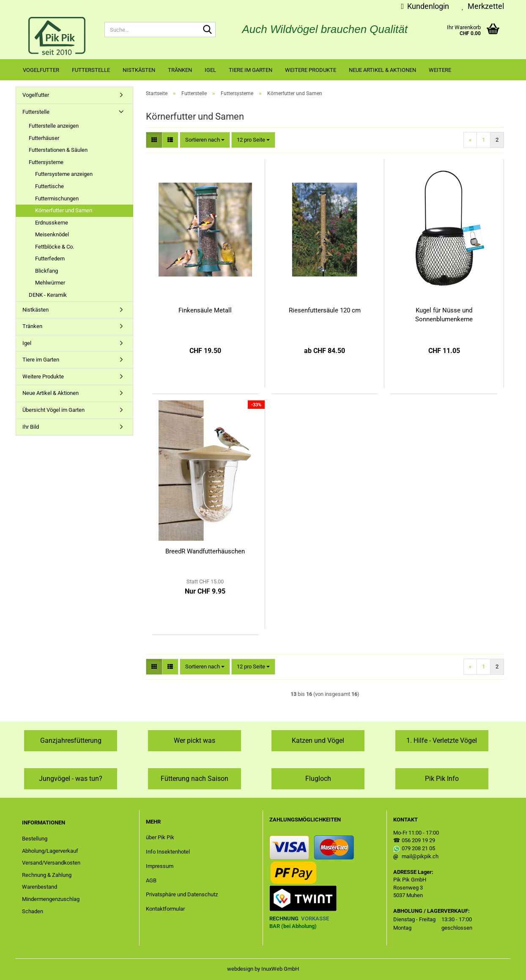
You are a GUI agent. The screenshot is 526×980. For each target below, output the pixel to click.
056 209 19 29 (418, 840)
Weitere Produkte (311, 70)
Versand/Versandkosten (51, 863)
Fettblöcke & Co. (55, 247)
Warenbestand (40, 887)
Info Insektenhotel (168, 852)
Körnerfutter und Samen (64, 210)
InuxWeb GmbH (280, 969)
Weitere (440, 70)
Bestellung (35, 839)
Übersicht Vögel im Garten (53, 410)
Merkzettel (483, 6)
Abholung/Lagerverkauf (50, 851)
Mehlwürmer (50, 283)
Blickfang (47, 271)
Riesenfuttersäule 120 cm (325, 310)
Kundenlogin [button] (425, 6)
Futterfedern (50, 259)
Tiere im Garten (251, 70)
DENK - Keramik (48, 295)
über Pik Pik (160, 837)
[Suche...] (208, 30)
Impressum (160, 866)
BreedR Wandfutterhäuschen (205, 551)
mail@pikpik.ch (420, 856)
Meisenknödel (52, 234)
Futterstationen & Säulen (58, 150)
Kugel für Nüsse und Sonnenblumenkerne (444, 315)
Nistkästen (139, 70)
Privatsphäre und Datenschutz (182, 894)
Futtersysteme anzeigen (64, 174)
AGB (151, 880)
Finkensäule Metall (205, 310)
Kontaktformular (165, 909)
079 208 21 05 (418, 848)
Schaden (33, 911)
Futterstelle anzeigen (54, 126)
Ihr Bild (31, 427)
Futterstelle (91, 70)
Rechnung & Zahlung (47, 875)
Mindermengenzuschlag (51, 899)
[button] (154, 140)
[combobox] (205, 140)
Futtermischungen (57, 198)
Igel (210, 70)
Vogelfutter (41, 70)
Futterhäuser (44, 138)
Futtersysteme (46, 162)
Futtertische (49, 186)
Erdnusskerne (52, 223)
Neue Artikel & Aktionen (382, 70)
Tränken (180, 70)
